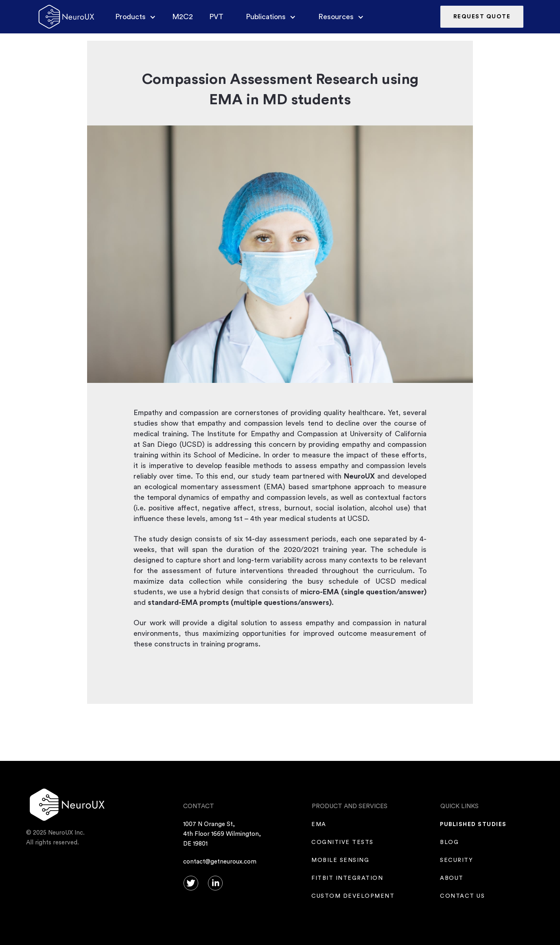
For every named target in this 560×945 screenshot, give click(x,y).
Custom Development (353, 896)
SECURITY (457, 860)
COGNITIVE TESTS (343, 842)
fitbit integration (347, 878)
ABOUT (452, 878)
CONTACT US (463, 896)
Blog (450, 842)
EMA (319, 824)
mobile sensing (340, 860)
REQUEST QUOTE (482, 17)
